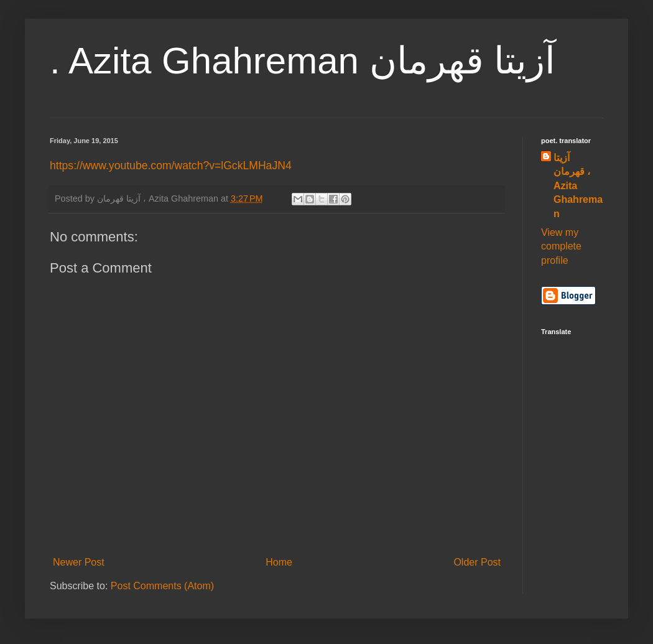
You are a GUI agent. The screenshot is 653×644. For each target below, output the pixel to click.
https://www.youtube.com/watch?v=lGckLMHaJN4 (171, 166)
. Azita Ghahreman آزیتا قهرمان (303, 61)
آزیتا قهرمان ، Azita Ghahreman (578, 186)
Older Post (477, 562)
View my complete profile (561, 246)
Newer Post (79, 562)
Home (279, 562)
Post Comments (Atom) (162, 586)
